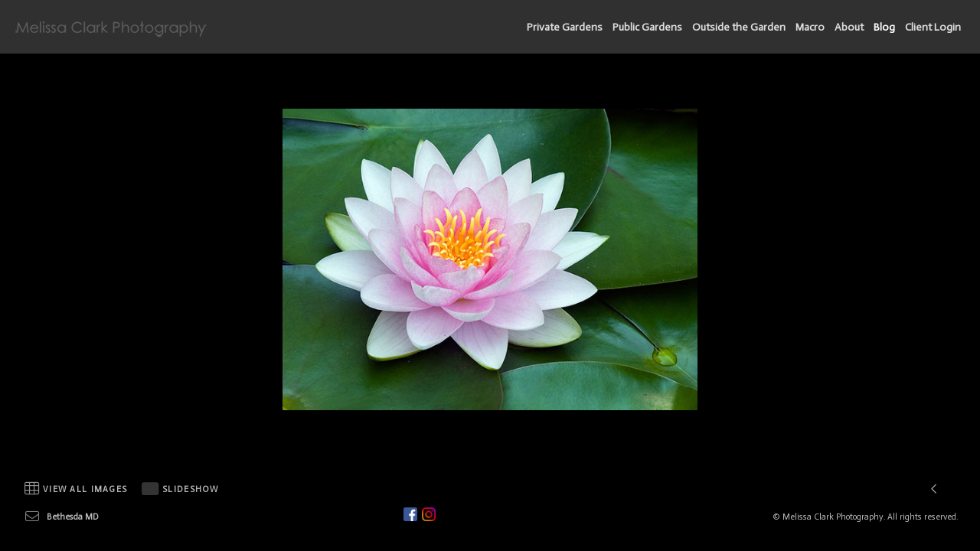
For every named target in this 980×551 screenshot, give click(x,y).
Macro (810, 27)
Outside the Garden (739, 27)
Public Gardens (647, 27)
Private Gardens (565, 27)
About (849, 27)
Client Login (933, 27)
